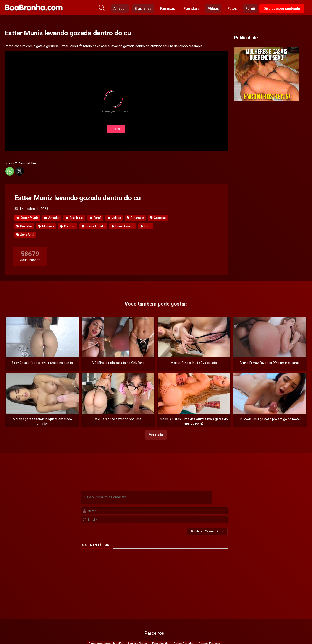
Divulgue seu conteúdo (282, 9)
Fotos (232, 9)
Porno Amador (94, 226)
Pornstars (191, 9)
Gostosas (158, 218)
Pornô (250, 9)
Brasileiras (143, 9)
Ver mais (156, 433)
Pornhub (68, 226)
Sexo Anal (25, 235)
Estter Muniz (27, 218)
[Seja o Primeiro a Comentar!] (147, 496)
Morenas (46, 226)
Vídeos (213, 9)
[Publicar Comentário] (207, 530)
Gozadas (24, 226)
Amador (120, 9)
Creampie (135, 218)
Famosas (168, 9)
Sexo (146, 226)
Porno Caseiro (123, 226)
